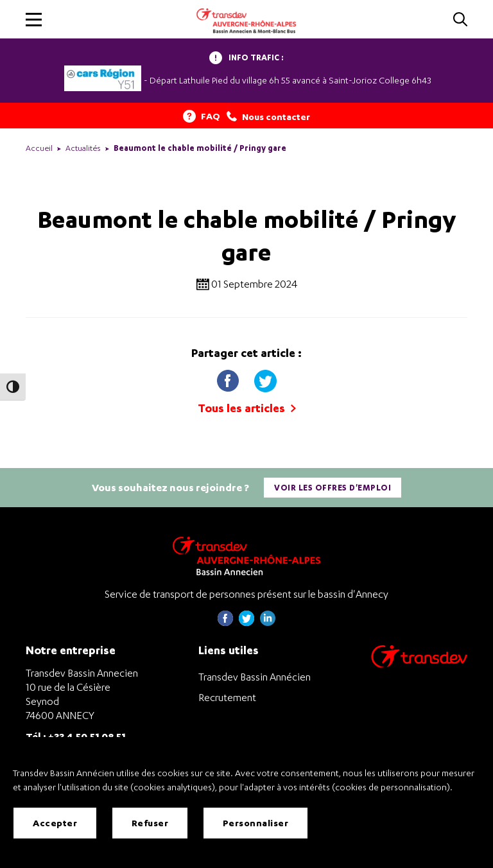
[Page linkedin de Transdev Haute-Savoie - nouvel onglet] (268, 622)
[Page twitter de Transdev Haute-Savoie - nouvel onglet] (246, 622)
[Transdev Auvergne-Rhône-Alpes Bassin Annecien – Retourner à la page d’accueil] (246, 556)
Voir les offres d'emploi (333, 488)
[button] (34, 20)
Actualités (83, 148)
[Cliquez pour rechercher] (460, 20)
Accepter (55, 823)
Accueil (39, 148)
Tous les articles (247, 408)
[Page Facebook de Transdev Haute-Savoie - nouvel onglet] (225, 622)
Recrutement (227, 697)
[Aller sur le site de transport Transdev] (419, 665)
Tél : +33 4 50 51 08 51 (76, 736)
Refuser (150, 823)
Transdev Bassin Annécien (255, 677)
